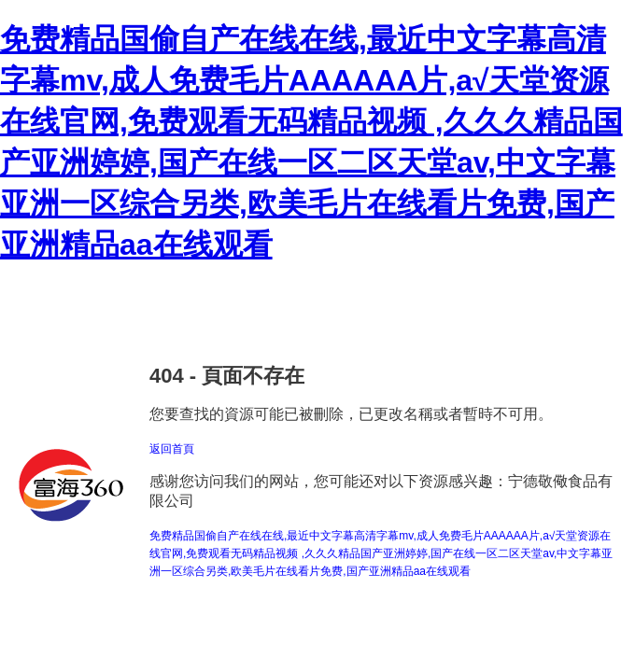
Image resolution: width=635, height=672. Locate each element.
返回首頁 (172, 449)
